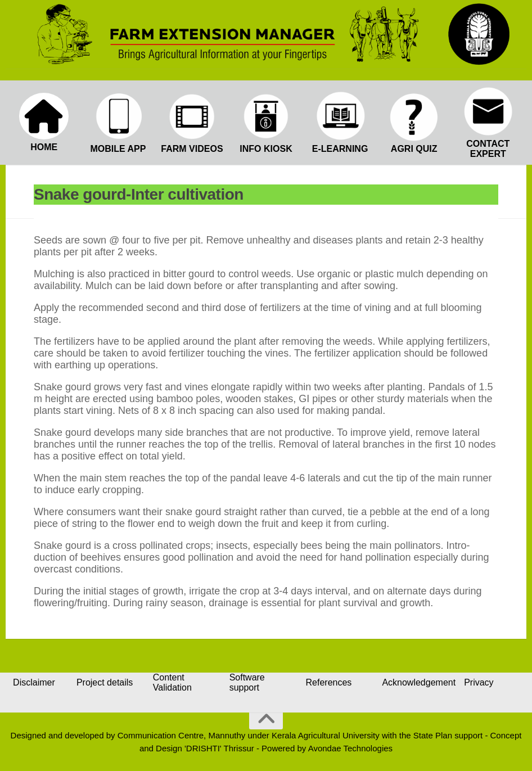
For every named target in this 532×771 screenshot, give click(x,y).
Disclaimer (34, 682)
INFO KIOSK (266, 149)
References (329, 682)
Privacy (479, 682)
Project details (105, 682)
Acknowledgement (419, 682)
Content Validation (172, 682)
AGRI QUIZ (414, 149)
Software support (247, 682)
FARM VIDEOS (192, 149)
